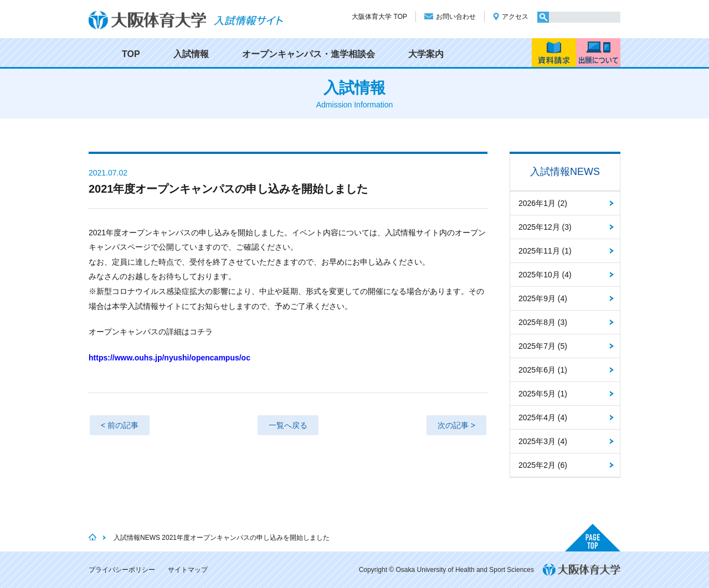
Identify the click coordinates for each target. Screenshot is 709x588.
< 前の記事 (120, 425)
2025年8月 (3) (543, 322)
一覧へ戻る (288, 425)
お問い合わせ (456, 17)
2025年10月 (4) (545, 275)
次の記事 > (456, 425)
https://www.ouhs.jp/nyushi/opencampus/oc (169, 358)
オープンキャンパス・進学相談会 (309, 54)
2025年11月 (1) (545, 251)
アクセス (515, 17)
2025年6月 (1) (543, 370)
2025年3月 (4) (543, 441)
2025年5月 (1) (543, 394)
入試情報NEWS (565, 172)
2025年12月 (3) (545, 227)
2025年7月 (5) (543, 346)
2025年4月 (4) (543, 417)
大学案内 (426, 54)
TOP (131, 54)
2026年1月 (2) (543, 203)
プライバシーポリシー (122, 570)
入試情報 (191, 54)
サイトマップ (188, 570)
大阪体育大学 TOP (379, 17)
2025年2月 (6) (543, 465)
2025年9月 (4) (543, 298)
